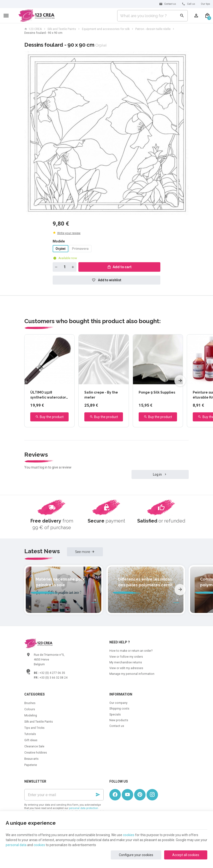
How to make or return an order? (131, 651)
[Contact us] (168, 4)
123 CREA (33, 29)
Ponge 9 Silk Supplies (157, 392)
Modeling (31, 715)
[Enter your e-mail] (64, 795)
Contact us (117, 726)
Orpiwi (61, 249)
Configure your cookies (136, 855)
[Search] (182, 16)
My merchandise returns (126, 662)
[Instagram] (152, 795)
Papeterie (31, 765)
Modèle (59, 241)
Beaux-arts (31, 759)
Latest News (42, 551)
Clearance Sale (34, 746)
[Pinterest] (140, 795)
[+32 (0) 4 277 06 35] (188, 4)
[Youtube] (127, 795)
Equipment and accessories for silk (106, 29)
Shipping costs (119, 709)
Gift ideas (31, 740)
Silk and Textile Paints (62, 29)
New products (119, 720)
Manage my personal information (132, 674)
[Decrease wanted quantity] (56, 267)
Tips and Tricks (34, 728)
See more (83, 552)
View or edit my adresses (126, 668)
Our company (118, 703)
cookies (129, 835)
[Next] (180, 381)
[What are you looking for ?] (152, 16)
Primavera (80, 249)
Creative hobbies (36, 753)
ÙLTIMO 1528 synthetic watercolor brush (48, 395)
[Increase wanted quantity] (73, 267)
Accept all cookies (186, 855)
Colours (30, 709)
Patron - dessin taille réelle (153, 29)
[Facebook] (115, 795)
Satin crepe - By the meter (101, 395)
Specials (115, 715)
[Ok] (98, 795)
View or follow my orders (126, 657)
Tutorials (30, 734)
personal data (16, 845)
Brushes (30, 703)
